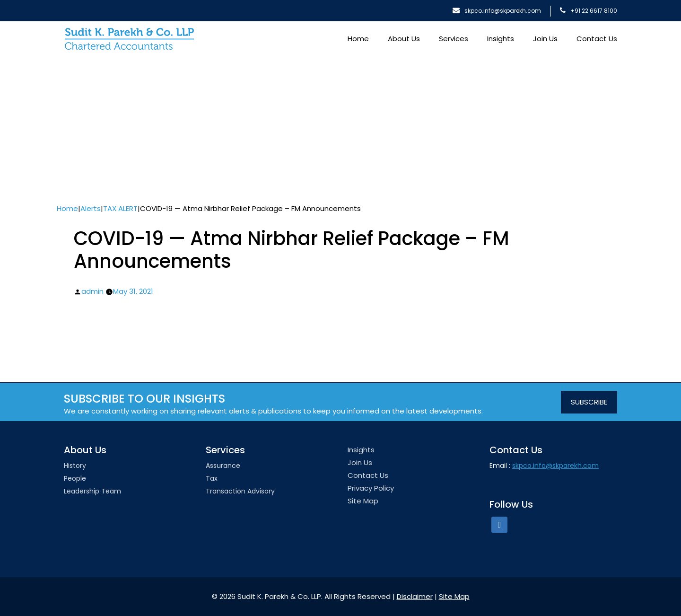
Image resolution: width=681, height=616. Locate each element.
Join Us (545, 39)
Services (454, 39)
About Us (404, 39)
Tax (212, 478)
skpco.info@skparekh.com (497, 11)
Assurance (223, 466)
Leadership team (92, 491)
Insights (501, 39)
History (75, 466)
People (75, 478)
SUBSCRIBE (589, 402)
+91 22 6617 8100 (589, 11)
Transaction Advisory (240, 491)
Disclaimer (415, 596)
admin (92, 291)
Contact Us (597, 39)
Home (358, 39)
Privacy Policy (371, 488)
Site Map (363, 501)
